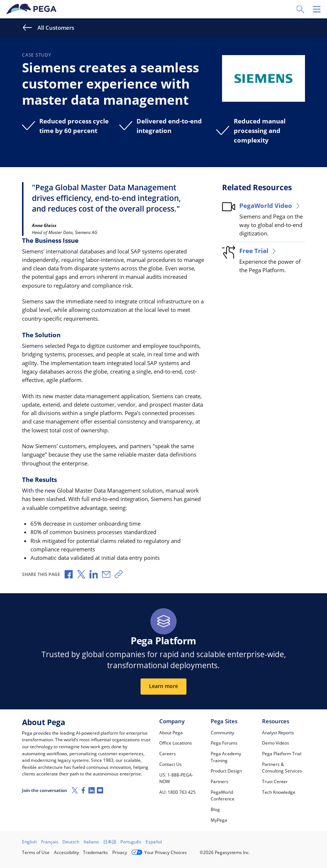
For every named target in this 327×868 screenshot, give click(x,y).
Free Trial (258, 251)
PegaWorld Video (270, 206)
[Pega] (33, 9)
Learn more (163, 686)
